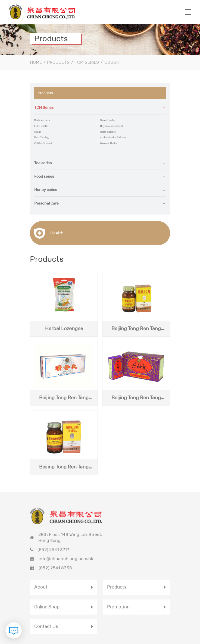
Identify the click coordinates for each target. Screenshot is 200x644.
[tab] (100, 108)
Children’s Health (41, 140)
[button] (100, 107)
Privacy (111, 641)
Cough (112, 62)
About (41, 569)
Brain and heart (40, 120)
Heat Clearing (40, 135)
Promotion (119, 589)
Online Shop (48, 589)
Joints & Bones (106, 130)
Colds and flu (40, 125)
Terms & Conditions (128, 641)
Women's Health (107, 140)
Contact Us (47, 608)
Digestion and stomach (109, 125)
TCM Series (87, 62)
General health (106, 120)
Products (58, 62)
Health (49, 228)
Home (36, 62)
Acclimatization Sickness (110, 135)
